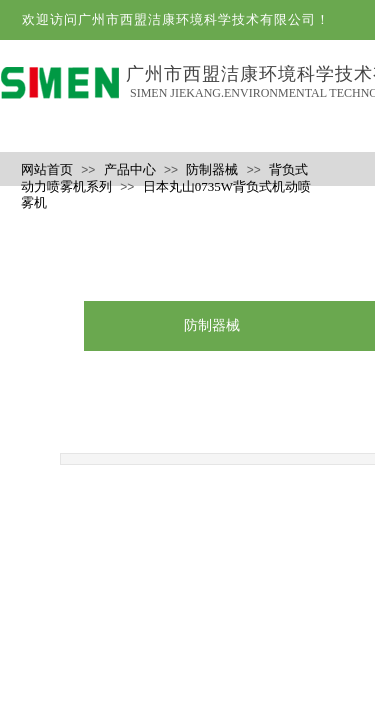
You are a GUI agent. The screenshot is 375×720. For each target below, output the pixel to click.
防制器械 (212, 169)
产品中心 (130, 169)
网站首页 (47, 169)
